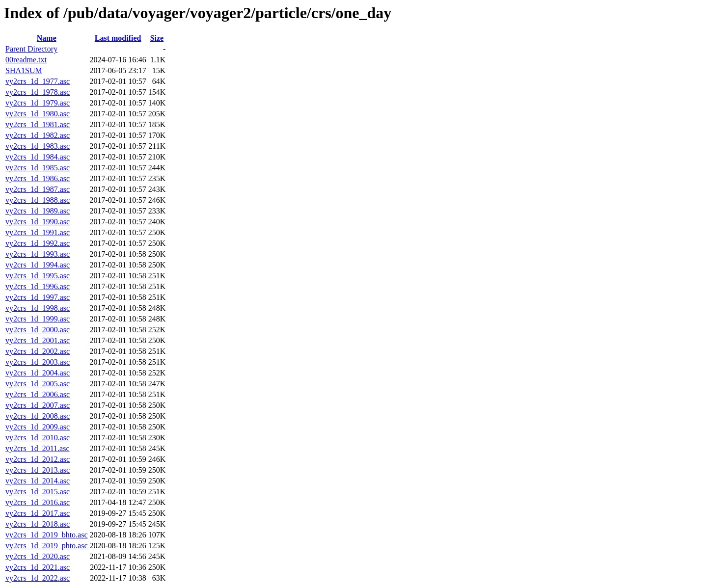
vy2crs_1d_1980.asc (38, 114)
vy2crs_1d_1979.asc (38, 103)
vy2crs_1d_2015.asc (38, 492)
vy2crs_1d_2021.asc (38, 567)
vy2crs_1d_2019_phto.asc (47, 546)
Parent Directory (31, 49)
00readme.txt (26, 60)
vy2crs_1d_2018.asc (38, 524)
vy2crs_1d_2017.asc (38, 513)
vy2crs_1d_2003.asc (38, 362)
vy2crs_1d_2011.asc (38, 448)
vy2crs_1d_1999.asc (38, 319)
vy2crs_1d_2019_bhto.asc (47, 535)
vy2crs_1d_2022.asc (38, 578)
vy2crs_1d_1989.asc (38, 211)
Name (47, 38)
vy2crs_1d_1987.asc (38, 189)
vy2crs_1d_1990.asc (38, 222)
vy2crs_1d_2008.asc (38, 416)
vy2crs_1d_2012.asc (38, 459)
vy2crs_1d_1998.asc (38, 308)
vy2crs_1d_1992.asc (38, 243)
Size (157, 38)
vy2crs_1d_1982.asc (38, 135)
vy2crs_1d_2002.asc (38, 351)
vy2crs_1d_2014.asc (38, 481)
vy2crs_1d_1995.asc (38, 276)
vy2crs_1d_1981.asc (38, 124)
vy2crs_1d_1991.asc (38, 232)
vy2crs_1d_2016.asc (38, 502)
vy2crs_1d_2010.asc (38, 438)
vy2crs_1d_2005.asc (38, 384)
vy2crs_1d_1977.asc (38, 81)
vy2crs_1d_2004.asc (38, 373)
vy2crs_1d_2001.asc (38, 340)
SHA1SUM (24, 70)
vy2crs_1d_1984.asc (38, 157)
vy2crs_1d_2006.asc (38, 394)
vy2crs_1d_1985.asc (38, 168)
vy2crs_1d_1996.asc (38, 286)
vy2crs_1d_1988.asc (38, 200)
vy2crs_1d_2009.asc (38, 427)
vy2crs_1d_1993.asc (38, 254)
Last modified (118, 38)
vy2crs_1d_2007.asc (38, 405)
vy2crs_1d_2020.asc (38, 556)
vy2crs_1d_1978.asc (38, 92)
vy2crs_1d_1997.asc (38, 297)
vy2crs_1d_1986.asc (38, 178)
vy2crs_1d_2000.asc (38, 330)
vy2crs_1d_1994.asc (38, 265)
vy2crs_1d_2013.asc (38, 470)
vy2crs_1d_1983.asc (38, 146)
